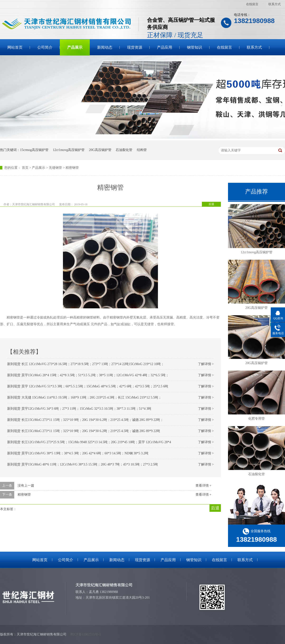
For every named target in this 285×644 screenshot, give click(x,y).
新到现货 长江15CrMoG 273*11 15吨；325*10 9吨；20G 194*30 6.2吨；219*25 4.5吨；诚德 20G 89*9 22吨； (85, 420)
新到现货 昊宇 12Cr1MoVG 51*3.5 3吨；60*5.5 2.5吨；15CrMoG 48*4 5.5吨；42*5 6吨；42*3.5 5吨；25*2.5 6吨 (88, 386)
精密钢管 (72, 168)
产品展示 (75, 47)
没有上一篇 (26, 486)
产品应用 (165, 47)
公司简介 (45, 47)
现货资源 (135, 47)
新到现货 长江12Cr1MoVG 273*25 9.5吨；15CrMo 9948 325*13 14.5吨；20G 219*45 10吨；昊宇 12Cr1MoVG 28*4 (89, 442)
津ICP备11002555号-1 (85, 634)
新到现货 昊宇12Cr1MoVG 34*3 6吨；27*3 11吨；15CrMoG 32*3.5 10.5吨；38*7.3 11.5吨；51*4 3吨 (79, 409)
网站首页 (15, 47)
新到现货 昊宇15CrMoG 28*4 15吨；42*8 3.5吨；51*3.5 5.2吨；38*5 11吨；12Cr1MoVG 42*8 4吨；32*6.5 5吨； (88, 375)
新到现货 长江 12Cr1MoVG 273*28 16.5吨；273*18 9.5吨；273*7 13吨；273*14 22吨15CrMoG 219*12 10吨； (86, 364)
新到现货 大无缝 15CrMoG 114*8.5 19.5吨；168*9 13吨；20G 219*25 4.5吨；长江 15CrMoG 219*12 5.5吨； (84, 397)
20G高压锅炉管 (100, 150)
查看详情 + (203, 486)
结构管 (142, 150)
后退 (211, 204)
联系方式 (275, 4)
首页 (25, 168)
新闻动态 (105, 47)
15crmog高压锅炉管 (34, 150)
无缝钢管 (55, 168)
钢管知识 (195, 47)
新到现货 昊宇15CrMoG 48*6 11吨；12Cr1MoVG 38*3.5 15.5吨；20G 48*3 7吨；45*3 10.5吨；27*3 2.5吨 (83, 464)
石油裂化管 (124, 150)
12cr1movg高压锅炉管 (69, 150)
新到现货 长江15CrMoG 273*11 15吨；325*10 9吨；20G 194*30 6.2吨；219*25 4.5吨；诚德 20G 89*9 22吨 (84, 431)
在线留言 (252, 4)
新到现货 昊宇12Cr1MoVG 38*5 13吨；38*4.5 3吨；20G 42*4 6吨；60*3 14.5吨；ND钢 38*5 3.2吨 (78, 453)
